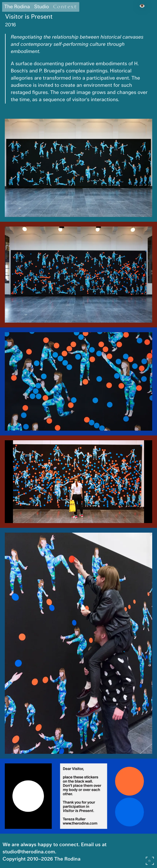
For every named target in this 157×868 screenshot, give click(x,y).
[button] (78, 168)
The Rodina (17, 7)
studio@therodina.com (29, 852)
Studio (41, 7)
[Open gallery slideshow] (150, 861)
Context (65, 7)
